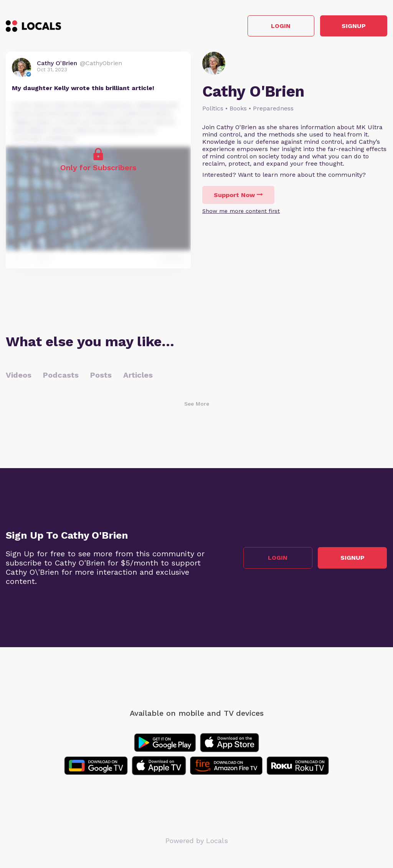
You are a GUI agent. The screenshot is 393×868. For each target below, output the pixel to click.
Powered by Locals (197, 841)
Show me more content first (241, 211)
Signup (353, 26)
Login (278, 26)
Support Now (238, 195)
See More (197, 404)
